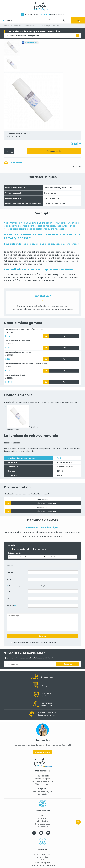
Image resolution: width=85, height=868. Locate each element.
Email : (10, 591)
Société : (11, 565)
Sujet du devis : (15, 553)
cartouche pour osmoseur (53, 252)
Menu (9, 20)
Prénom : (11, 572)
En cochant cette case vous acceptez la (35, 642)
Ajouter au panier (54, 151)
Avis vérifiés (42, 857)
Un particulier (41, 549)
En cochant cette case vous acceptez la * (30, 658)
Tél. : (9, 599)
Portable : (12, 606)
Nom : (10, 580)
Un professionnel (21, 549)
